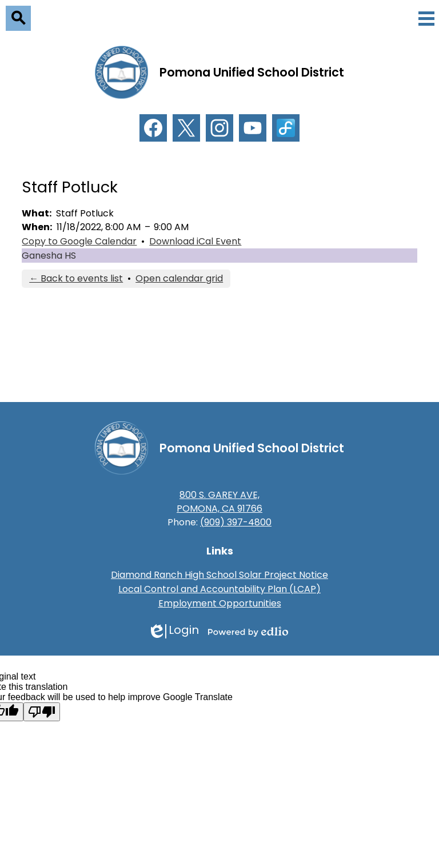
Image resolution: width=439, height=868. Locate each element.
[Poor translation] (42, 712)
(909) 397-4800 (236, 522)
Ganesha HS (49, 256)
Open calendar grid (179, 278)
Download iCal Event (195, 241)
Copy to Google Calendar (79, 241)
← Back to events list (76, 278)
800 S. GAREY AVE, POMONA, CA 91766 (219, 502)
